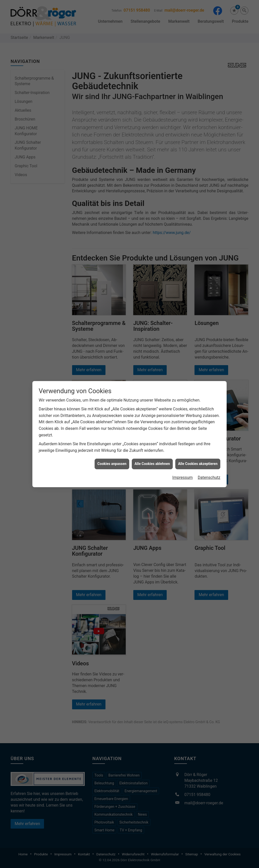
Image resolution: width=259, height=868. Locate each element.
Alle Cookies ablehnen (152, 462)
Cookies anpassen (112, 462)
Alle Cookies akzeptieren (198, 462)
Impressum (182, 476)
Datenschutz (209, 476)
